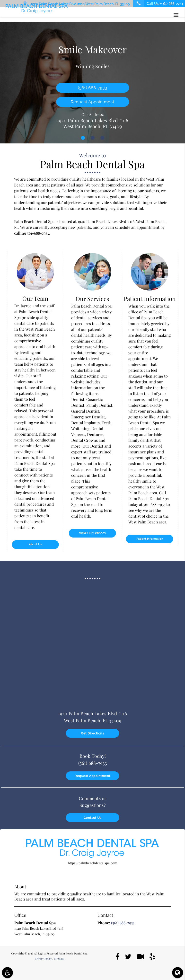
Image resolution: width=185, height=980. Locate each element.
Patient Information (150, 539)
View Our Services (92, 533)
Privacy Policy (43, 957)
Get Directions (93, 732)
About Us (35, 544)
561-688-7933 (38, 233)
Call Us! (158, 4)
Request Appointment (92, 102)
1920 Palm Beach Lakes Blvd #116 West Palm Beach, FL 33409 (77, 3)
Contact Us (92, 816)
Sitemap (59, 957)
